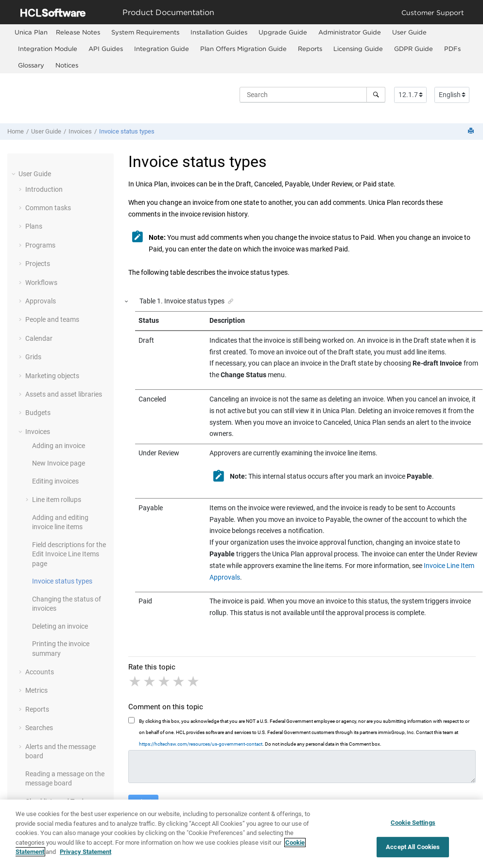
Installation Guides (219, 32)
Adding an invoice (59, 446)
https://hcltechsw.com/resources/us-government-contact (201, 744)
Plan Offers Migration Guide (243, 49)
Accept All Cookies (413, 850)
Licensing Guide (358, 49)
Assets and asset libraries (64, 394)
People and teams (52, 319)
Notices (67, 65)
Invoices (80, 131)
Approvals (41, 301)
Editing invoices (55, 481)
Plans (34, 226)
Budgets (38, 413)
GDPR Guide (414, 49)
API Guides (106, 49)
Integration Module (48, 49)
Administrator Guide (350, 32)
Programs (40, 245)
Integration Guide (162, 49)
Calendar (39, 338)
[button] (15, 174)
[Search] (376, 95)
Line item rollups (57, 500)
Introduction (44, 189)
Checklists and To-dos (58, 801)
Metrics (36, 690)
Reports (310, 49)
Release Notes (78, 32)
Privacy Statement (86, 855)
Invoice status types (127, 131)
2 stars (150, 682)
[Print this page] (472, 131)
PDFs (452, 49)
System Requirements (145, 32)
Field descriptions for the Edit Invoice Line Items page (69, 554)
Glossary (31, 65)
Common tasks (48, 208)
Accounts (40, 672)
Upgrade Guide (283, 32)
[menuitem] (31, 32)
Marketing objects (52, 376)
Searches (39, 728)
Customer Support (433, 12)
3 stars (165, 682)
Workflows (41, 283)
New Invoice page (59, 463)
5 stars (194, 682)
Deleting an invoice (60, 626)
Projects (38, 264)
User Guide (409, 32)
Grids (33, 357)
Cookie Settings (413, 826)
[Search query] (312, 95)
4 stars (179, 682)
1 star (136, 682)
